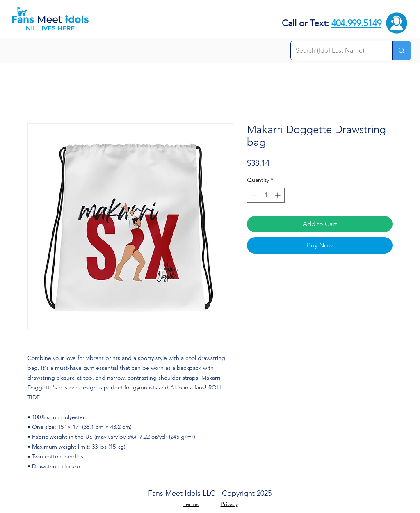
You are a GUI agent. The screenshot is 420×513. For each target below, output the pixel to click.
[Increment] (278, 195)
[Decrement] (253, 195)
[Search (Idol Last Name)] (335, 50)
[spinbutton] (266, 195)
